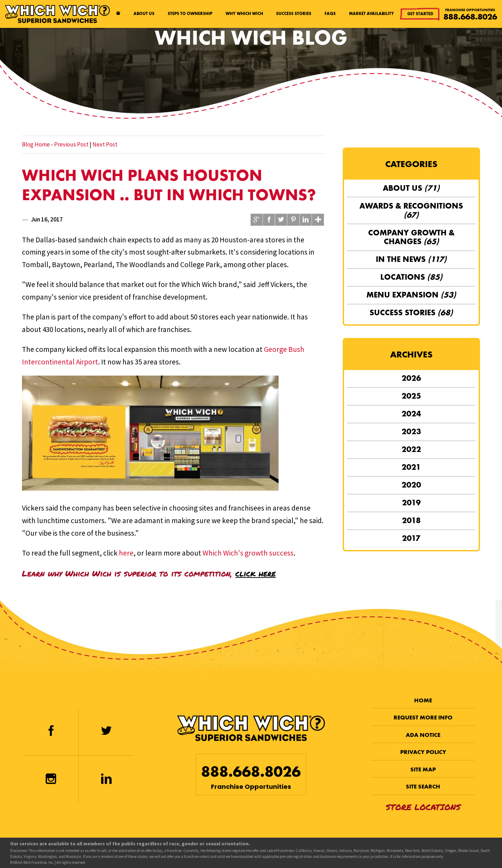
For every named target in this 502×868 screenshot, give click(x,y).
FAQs (330, 14)
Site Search (423, 787)
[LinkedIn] (107, 779)
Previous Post (71, 144)
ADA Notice (423, 735)
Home (423, 700)
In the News (411, 259)
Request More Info (423, 718)
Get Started (420, 14)
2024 (411, 414)
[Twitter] (107, 731)
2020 (411, 485)
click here (256, 573)
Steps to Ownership (190, 14)
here (126, 553)
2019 (411, 503)
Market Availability (371, 14)
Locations (411, 277)
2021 (411, 467)
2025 (411, 396)
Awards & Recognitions (411, 210)
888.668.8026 (470, 17)
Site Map (423, 769)
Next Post (105, 144)
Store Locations (423, 807)
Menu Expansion (411, 295)
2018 (411, 520)
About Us (144, 14)
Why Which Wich (244, 14)
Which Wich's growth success (248, 553)
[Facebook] (51, 731)
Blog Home (36, 144)
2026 (411, 378)
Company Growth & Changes (411, 237)
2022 (411, 449)
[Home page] (119, 14)
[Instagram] (51, 779)
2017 (411, 538)
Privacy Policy (423, 752)
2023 (411, 431)
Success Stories (294, 14)
